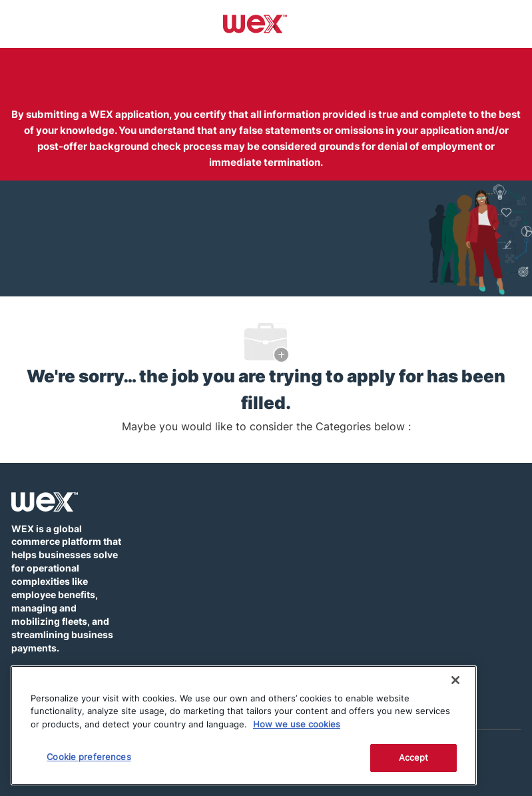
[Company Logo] (255, 23)
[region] (244, 725)
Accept (414, 757)
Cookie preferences (89, 757)
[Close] (455, 680)
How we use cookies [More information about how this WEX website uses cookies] (297, 724)
